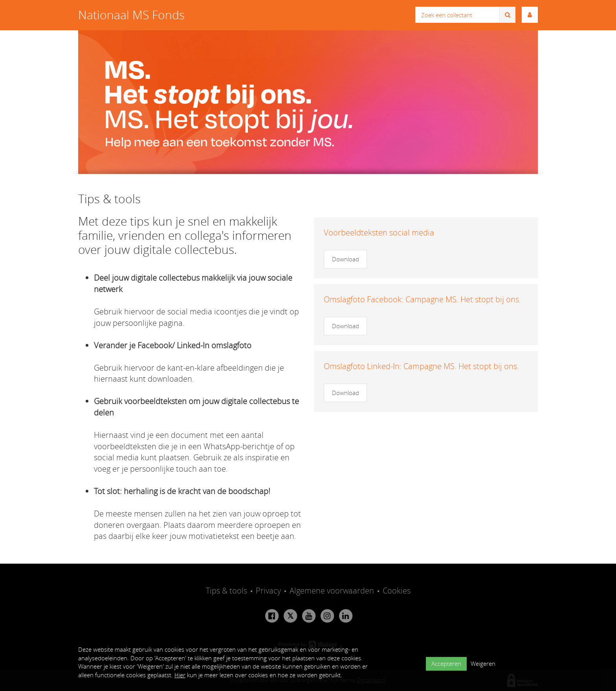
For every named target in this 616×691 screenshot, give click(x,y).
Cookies (397, 591)
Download (346, 259)
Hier (180, 675)
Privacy (268, 591)
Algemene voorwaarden (332, 591)
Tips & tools (226, 591)
